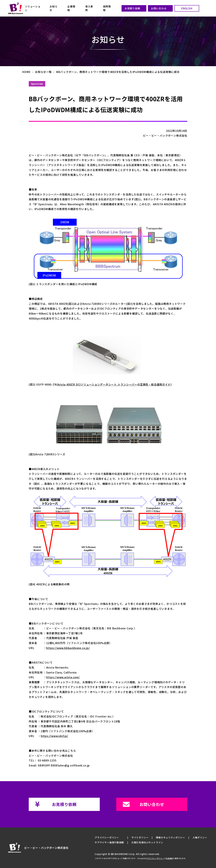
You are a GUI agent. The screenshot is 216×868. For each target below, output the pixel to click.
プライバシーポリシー (107, 837)
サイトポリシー (140, 837)
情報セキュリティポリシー (171, 837)
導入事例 (89, 8)
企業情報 (71, 8)
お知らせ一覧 (43, 72)
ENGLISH (187, 8)
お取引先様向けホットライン (147, 842)
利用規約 (169, 858)
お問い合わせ (159, 8)
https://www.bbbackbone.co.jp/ (68, 648)
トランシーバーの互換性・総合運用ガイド (144, 384)
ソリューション (33, 8)
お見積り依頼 (132, 8)
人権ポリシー (200, 837)
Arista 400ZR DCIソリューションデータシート (87, 384)
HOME (26, 72)
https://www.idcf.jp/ (54, 736)
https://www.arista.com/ (63, 677)
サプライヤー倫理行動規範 (109, 842)
